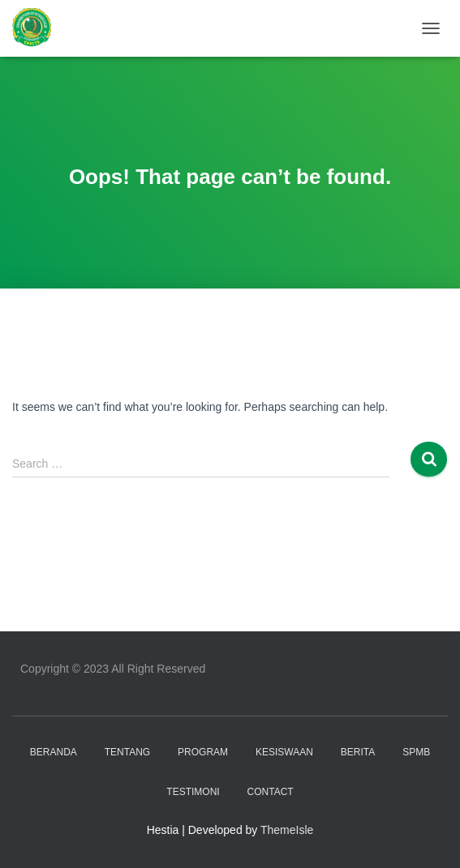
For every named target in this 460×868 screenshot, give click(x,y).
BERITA (358, 752)
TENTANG (127, 752)
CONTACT (271, 792)
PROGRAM (203, 752)
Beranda (54, 752)
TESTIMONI (193, 792)
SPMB (416, 752)
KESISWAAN (284, 752)
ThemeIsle (287, 830)
